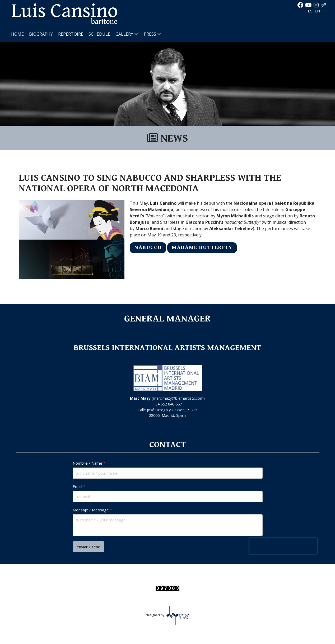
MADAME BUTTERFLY (202, 248)
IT (324, 11)
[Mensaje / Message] (168, 525)
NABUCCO (148, 248)
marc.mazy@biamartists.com (178, 398)
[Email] (168, 496)
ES (311, 11)
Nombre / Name (89, 463)
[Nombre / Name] (168, 473)
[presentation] (283, 546)
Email (79, 486)
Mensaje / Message (92, 510)
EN (318, 11)
